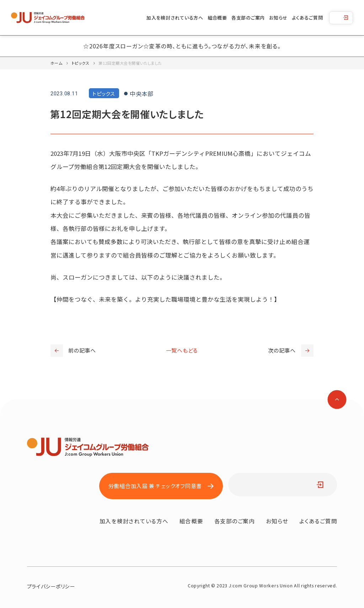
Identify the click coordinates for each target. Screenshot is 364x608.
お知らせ (278, 18)
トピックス (81, 63)
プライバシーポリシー (51, 586)
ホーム (57, 63)
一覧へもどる (182, 350)
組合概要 (217, 18)
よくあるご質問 (307, 18)
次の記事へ (291, 351)
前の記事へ (73, 351)
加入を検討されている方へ (175, 18)
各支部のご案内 (248, 18)
